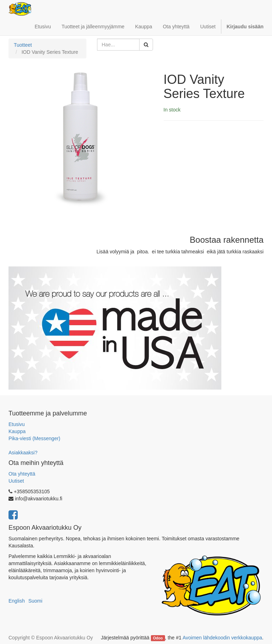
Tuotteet (23, 45)
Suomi (35, 601)
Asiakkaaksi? (23, 453)
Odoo (158, 638)
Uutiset (16, 481)
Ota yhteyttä (22, 474)
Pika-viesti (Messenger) (34, 438)
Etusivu (17, 424)
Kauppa (17, 431)
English (17, 601)
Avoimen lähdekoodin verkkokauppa (222, 638)
